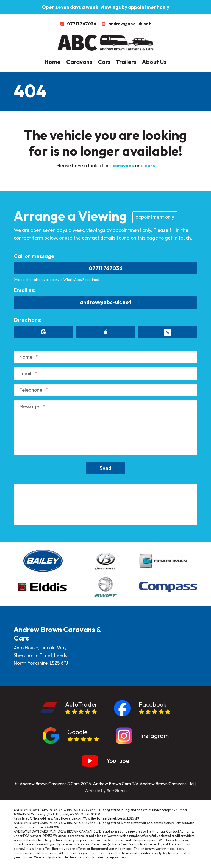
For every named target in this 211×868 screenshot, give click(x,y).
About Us (154, 62)
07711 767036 (106, 268)
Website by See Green (105, 790)
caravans (123, 165)
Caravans (79, 62)
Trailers (126, 62)
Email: (28, 373)
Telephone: (34, 390)
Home (53, 62)
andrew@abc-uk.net (106, 302)
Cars (104, 62)
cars (150, 165)
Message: (32, 406)
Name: (29, 357)
